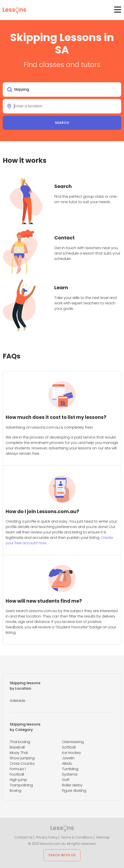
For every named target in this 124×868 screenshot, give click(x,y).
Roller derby (72, 785)
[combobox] (62, 90)
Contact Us (24, 837)
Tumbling (70, 769)
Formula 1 (18, 769)
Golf (66, 780)
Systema (70, 774)
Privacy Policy (47, 837)
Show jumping (22, 758)
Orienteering (73, 742)
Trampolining (21, 785)
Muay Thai (19, 753)
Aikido (67, 764)
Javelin (68, 758)
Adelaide (18, 701)
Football (17, 774)
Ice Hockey (72, 753)
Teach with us (62, 855)
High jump (18, 780)
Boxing (15, 791)
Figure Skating (74, 791)
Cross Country (22, 764)
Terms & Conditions (77, 837)
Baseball (17, 747)
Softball (69, 747)
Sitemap (103, 837)
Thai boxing (20, 742)
